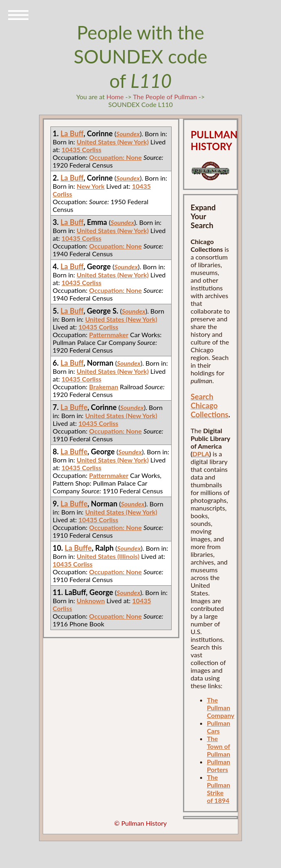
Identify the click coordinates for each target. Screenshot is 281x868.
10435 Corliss (81, 149)
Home (115, 97)
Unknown (91, 601)
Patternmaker (109, 335)
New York (91, 186)
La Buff (72, 133)
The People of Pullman (165, 97)
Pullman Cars (219, 727)
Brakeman (104, 387)
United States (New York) (113, 142)
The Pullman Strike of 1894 (219, 789)
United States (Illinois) (108, 556)
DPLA (201, 454)
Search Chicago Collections (210, 406)
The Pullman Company (221, 708)
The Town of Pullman (219, 746)
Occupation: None (115, 157)
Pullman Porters (219, 765)
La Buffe (74, 407)
